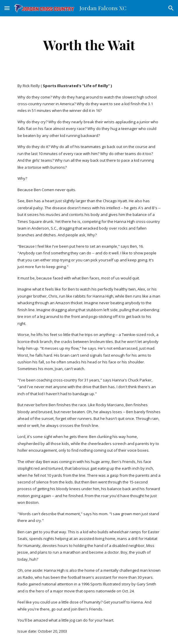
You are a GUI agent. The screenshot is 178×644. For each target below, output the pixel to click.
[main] (89, 45)
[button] (7, 8)
